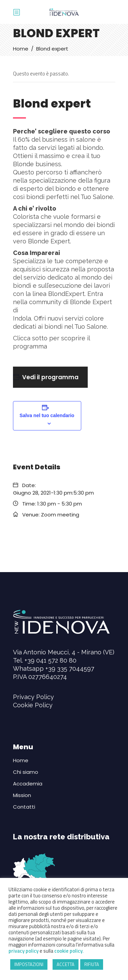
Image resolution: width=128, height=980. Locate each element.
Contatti (24, 807)
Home (21, 49)
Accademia (28, 784)
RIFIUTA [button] (92, 964)
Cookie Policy (33, 705)
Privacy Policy (33, 697)
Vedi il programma (50, 377)
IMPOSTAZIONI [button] (29, 964)
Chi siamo (26, 772)
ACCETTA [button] (66, 964)
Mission (22, 795)
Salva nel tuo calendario (47, 415)
